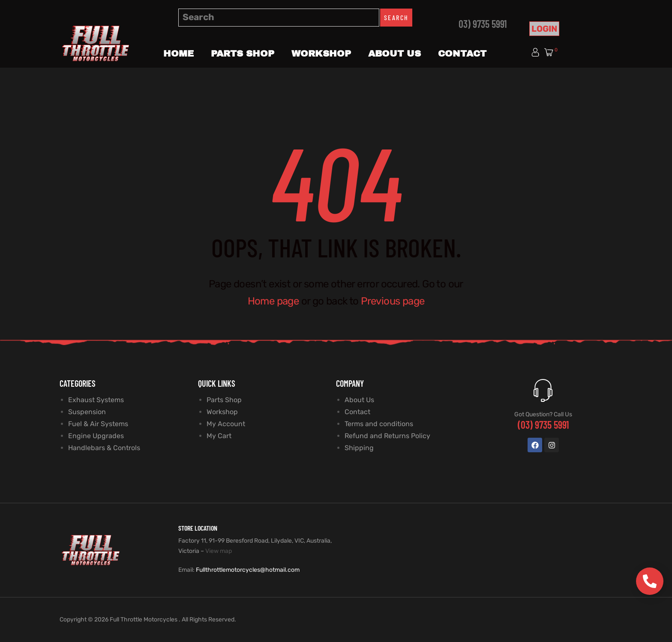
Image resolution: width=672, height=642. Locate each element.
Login (544, 29)
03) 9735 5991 (483, 24)
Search (396, 17)
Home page (273, 301)
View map (219, 551)
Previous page (393, 301)
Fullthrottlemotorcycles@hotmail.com (248, 570)
